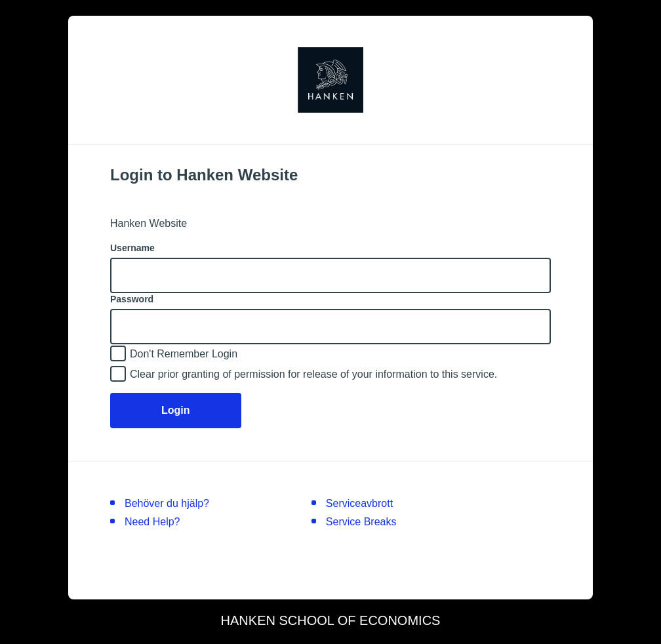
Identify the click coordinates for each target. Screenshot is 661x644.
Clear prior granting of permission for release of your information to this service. (313, 374)
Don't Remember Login (184, 354)
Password (132, 299)
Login (176, 410)
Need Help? (152, 522)
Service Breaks (361, 522)
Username (132, 248)
